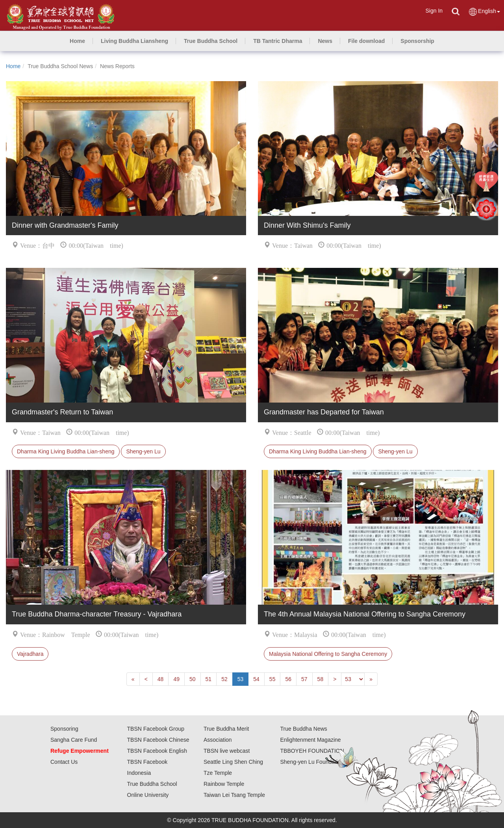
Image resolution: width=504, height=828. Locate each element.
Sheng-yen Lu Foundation (312, 762)
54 (256, 679)
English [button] (484, 12)
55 (272, 679)
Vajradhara (30, 654)
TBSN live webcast (227, 751)
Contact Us (64, 762)
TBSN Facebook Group (156, 729)
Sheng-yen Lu (143, 451)
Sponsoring (64, 729)
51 (209, 679)
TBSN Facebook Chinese (158, 740)
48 (161, 679)
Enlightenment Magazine (311, 740)
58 (321, 679)
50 (193, 679)
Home (13, 66)
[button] (134, 41)
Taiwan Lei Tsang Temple (234, 795)
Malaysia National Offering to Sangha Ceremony (328, 654)
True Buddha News (304, 729)
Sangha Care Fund (74, 740)
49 (176, 679)
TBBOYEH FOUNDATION (312, 751)
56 (288, 679)
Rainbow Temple (224, 784)
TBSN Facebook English (157, 751)
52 (224, 679)
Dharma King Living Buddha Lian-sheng (66, 451)
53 (241, 679)
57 (304, 679)
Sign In (434, 11)
